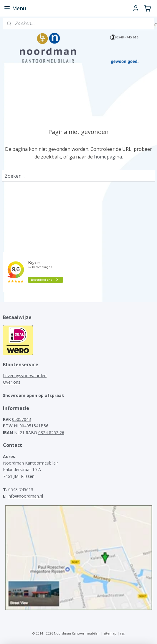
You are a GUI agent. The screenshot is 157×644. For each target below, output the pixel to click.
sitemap (110, 633)
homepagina (108, 157)
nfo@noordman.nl (26, 496)
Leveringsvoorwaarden (25, 376)
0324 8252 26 (51, 433)
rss (122, 633)
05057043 (22, 419)
